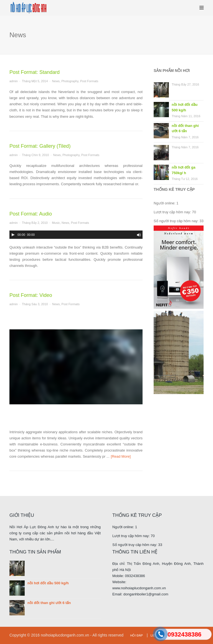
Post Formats (89, 81)
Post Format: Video (31, 295)
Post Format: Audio (31, 214)
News (56, 81)
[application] (76, 235)
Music (56, 223)
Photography (70, 81)
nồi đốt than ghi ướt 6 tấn (185, 128)
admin (14, 81)
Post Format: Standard (35, 72)
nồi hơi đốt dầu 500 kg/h (185, 107)
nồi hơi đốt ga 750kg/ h (183, 170)
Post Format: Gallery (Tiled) (40, 146)
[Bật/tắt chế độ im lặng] (139, 235)
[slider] (17, 242)
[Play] (13, 235)
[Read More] (121, 456)
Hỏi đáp (136, 635)
